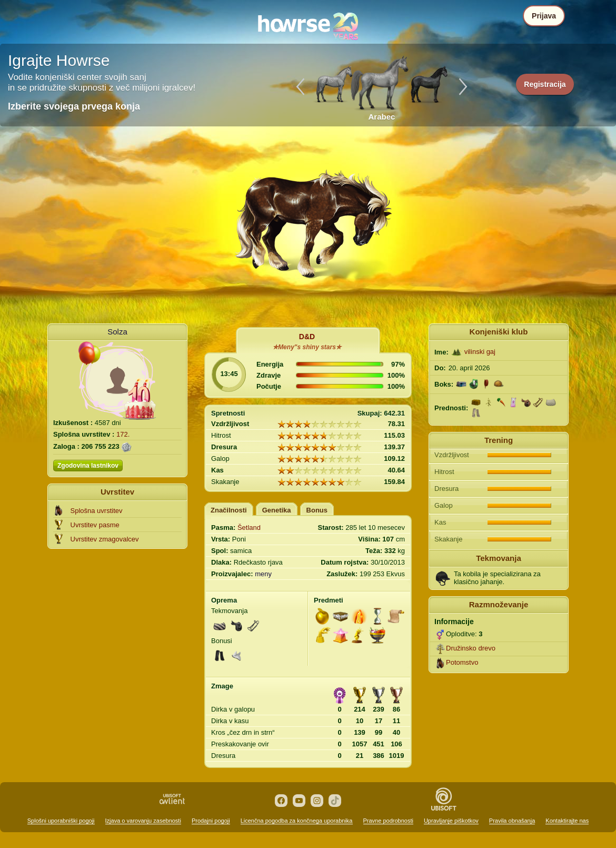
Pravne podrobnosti (388, 821)
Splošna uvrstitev (97, 511)
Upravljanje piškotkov (451, 821)
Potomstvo (462, 662)
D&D (307, 337)
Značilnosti (229, 510)
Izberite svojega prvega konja (74, 106)
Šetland (249, 527)
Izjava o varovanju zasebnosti (143, 821)
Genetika (277, 510)
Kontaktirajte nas (567, 821)
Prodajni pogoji (211, 821)
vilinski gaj (480, 352)
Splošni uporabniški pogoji (61, 821)
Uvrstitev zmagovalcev (105, 539)
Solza (117, 332)
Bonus (317, 510)
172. (123, 434)
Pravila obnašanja (512, 821)
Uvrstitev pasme (95, 525)
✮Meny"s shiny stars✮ (307, 347)
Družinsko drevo (471, 648)
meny (263, 574)
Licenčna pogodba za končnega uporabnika (297, 821)
